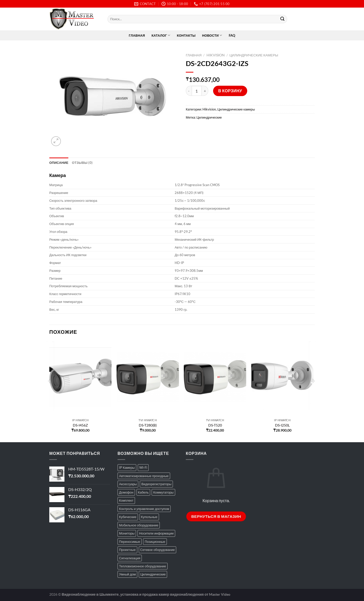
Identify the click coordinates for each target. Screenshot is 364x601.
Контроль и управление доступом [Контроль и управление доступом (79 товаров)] (144, 509)
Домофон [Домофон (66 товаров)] (126, 492)
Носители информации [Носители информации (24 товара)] (156, 533)
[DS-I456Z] (81, 379)
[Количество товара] (197, 91)
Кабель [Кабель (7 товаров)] (143, 492)
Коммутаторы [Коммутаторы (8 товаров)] (163, 492)
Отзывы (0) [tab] (82, 163)
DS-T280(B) (148, 425)
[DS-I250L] (282, 379)
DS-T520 (215, 425)
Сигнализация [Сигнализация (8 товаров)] (130, 558)
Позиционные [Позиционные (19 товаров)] (155, 542)
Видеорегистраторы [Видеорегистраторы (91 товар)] (156, 484)
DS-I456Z (80, 425)
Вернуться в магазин (216, 516)
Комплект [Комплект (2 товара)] (126, 500)
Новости (212, 35)
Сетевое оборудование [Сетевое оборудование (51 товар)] (158, 550)
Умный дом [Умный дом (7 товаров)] (127, 574)
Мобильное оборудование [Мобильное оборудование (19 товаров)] (139, 525)
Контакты (186, 35)
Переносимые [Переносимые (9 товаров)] (130, 542)
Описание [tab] (59, 163)
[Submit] (282, 19)
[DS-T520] (215, 379)
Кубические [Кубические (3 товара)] (128, 517)
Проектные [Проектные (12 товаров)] (127, 550)
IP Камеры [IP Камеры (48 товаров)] (127, 468)
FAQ (232, 35)
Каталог (161, 35)
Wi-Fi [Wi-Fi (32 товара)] (143, 468)
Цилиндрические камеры (254, 55)
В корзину (230, 91)
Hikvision (216, 55)
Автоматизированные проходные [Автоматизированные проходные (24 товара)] (144, 476)
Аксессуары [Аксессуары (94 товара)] (128, 484)
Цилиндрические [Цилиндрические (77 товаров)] (153, 574)
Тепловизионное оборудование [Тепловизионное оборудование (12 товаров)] (143, 566)
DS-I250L (282, 425)
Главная (137, 35)
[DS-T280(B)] (148, 379)
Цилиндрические (209, 117)
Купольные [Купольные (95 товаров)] (149, 517)
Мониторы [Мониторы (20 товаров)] (127, 533)
